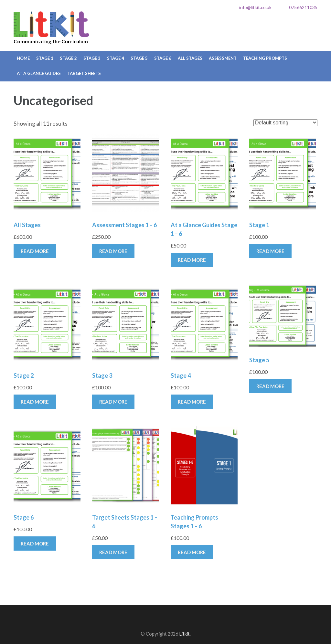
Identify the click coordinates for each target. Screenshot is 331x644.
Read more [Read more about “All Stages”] (35, 251)
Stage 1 (45, 58)
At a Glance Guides (39, 73)
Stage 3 (92, 58)
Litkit (52, 24)
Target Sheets (84, 73)
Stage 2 (68, 58)
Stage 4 (116, 58)
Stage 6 (163, 58)
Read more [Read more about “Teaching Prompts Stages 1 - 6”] (192, 552)
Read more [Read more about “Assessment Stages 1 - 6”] (113, 251)
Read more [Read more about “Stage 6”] (35, 544)
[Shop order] (285, 123)
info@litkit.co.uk (255, 7)
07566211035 (303, 7)
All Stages (190, 58)
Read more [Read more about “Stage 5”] (270, 386)
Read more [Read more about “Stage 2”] (35, 402)
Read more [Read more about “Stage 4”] (192, 402)
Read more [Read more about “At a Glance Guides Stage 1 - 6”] (192, 260)
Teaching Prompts (265, 58)
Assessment (223, 58)
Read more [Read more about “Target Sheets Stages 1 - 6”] (113, 552)
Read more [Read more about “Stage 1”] (270, 251)
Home (23, 58)
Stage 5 (139, 58)
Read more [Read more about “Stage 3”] (113, 402)
